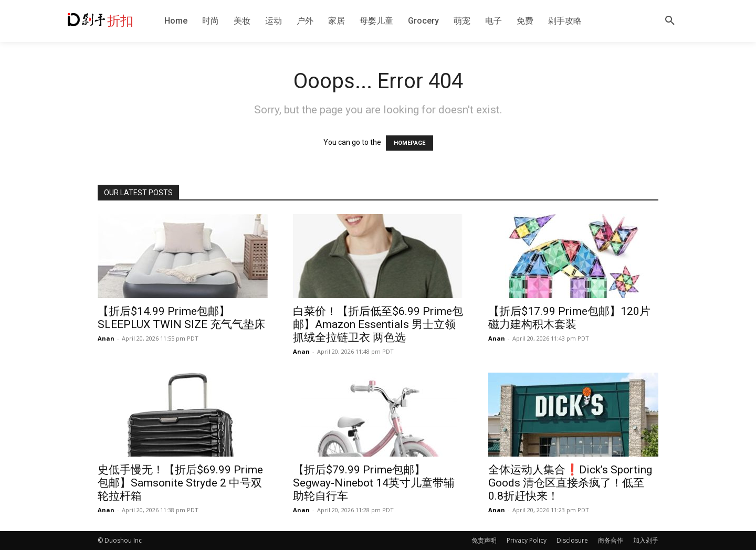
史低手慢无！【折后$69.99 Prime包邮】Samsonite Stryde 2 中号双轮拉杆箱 (180, 483)
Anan (106, 338)
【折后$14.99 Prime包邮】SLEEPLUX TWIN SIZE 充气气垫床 (181, 318)
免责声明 (484, 540)
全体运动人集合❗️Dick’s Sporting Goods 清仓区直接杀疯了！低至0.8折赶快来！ (570, 483)
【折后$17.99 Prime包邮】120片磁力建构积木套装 (569, 318)
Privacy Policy (527, 540)
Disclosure (572, 540)
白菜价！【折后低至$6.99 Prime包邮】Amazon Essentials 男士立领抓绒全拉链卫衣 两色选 (378, 324)
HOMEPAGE (409, 143)
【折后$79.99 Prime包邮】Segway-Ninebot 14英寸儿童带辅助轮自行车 (374, 483)
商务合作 (611, 540)
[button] (670, 21)
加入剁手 (646, 540)
